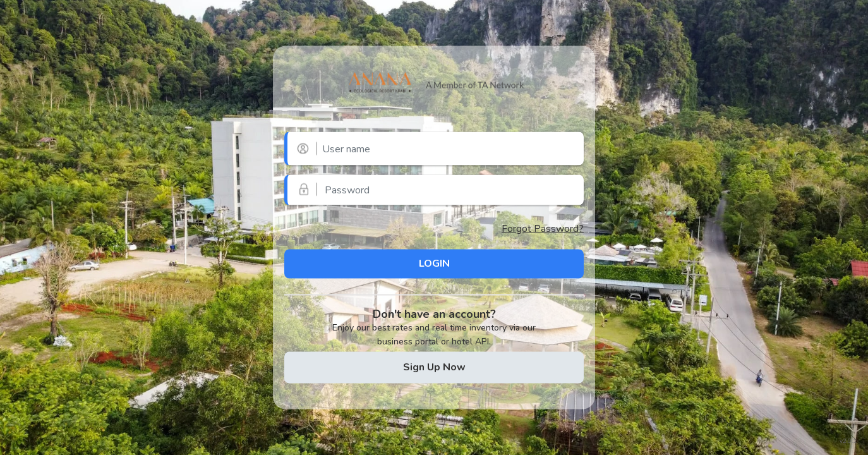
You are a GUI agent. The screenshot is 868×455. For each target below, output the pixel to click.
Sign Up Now (434, 367)
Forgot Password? (543, 228)
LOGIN (434, 264)
